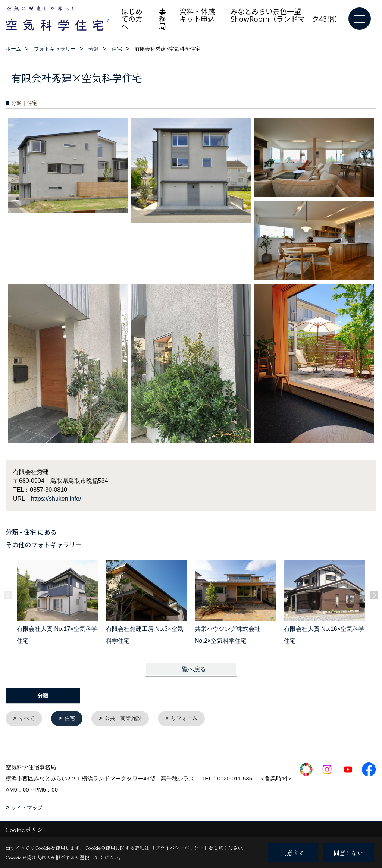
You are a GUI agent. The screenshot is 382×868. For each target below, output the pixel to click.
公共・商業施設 (127, 719)
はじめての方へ (132, 18)
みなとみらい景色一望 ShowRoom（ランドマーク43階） (286, 15)
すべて (28, 719)
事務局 (162, 18)
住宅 (72, 719)
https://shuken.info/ (56, 499)
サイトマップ (27, 808)
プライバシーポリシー (179, 848)
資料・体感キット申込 (197, 15)
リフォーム (191, 719)
